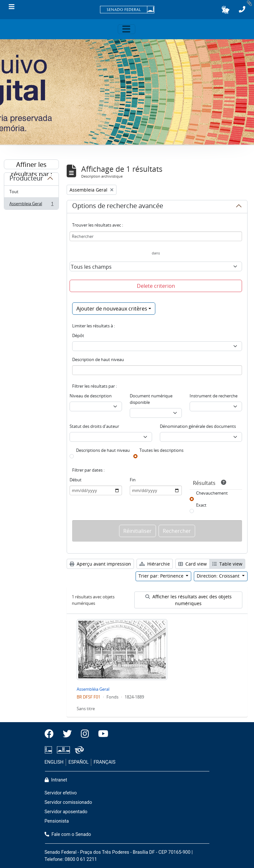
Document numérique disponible (151, 399)
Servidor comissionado (68, 802)
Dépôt (78, 335)
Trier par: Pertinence (162, 576)
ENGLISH (54, 762)
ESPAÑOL (79, 762)
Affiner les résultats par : (32, 165)
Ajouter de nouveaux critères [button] (112, 309)
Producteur (26, 179)
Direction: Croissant (219, 576)
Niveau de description (91, 396)
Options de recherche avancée (118, 207)
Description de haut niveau (98, 359)
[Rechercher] (156, 236)
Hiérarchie (155, 564)
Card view (193, 564)
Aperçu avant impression (100, 564)
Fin (133, 480)
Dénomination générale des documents (198, 426)
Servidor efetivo (61, 793)
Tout (14, 192)
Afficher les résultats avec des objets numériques (188, 600)
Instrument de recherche (214, 396)
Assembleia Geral (31, 205)
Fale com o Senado (68, 834)
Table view (227, 564)
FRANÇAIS (105, 762)
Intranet (56, 780)
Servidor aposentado (66, 812)
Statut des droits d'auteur (94, 426)
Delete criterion (156, 286)
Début (76, 480)
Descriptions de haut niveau (103, 450)
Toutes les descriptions (161, 450)
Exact (201, 505)
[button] (225, 10)
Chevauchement (212, 493)
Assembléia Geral (93, 689)
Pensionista (57, 821)
